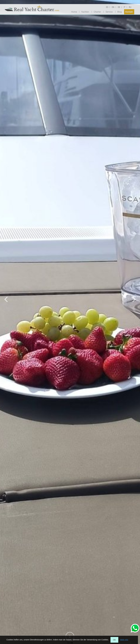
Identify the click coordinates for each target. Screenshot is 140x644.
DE (119, 7)
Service (109, 12)
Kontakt (129, 12)
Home (74, 12)
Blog (120, 12)
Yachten (85, 12)
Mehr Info (124, 640)
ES (107, 7)
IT (125, 7)
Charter (97, 12)
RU (130, 7)
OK (114, 640)
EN (113, 7)
